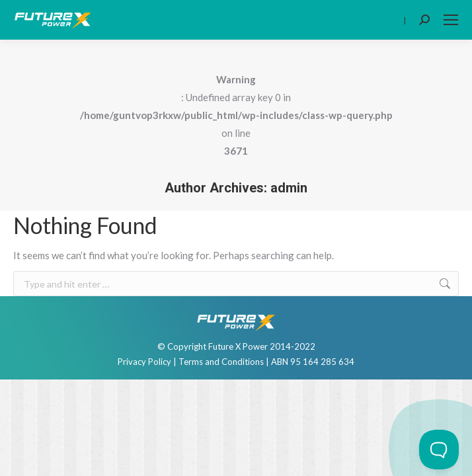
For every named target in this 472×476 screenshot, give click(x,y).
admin (289, 188)
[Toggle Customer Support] (439, 450)
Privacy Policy (144, 362)
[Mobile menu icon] (451, 20)
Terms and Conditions (221, 362)
